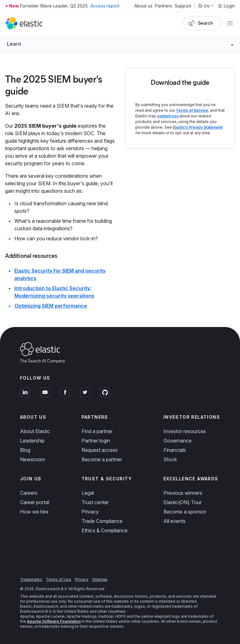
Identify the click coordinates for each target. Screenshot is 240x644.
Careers (29, 493)
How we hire (34, 512)
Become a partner (102, 459)
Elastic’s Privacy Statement (198, 127)
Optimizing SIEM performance (51, 306)
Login (226, 6)
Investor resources (185, 431)
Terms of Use (59, 579)
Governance (177, 441)
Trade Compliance (102, 521)
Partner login (96, 441)
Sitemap (100, 579)
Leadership (32, 441)
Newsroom (32, 459)
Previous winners (183, 493)
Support (183, 6)
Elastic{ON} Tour (182, 502)
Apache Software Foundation (54, 621)
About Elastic (35, 431)
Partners (164, 6)
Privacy (90, 512)
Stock (170, 459)
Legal (88, 493)
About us (143, 6)
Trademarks (31, 579)
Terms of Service (192, 110)
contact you (168, 116)
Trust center (95, 502)
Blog (25, 450)
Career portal (35, 502)
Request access (100, 450)
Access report (105, 6)
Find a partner (97, 431)
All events (175, 521)
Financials (175, 450)
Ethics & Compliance (105, 530)
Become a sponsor (185, 512)
